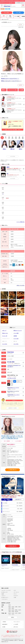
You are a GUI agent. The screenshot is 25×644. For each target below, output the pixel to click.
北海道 (9, 605)
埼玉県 (19, 610)
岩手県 (13, 607)
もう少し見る (13, 156)
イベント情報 (16, 333)
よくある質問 (16, 624)
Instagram (9, 381)
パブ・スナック (16, 592)
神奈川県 (17, 611)
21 (12, 138)
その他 (15, 597)
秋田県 (19, 607)
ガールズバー (16, 596)
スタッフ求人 (18, 13)
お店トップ (4, 331)
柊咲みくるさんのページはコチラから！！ (11, 81)
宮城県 (16, 607)
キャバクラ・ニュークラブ (6, 590)
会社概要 (4, 627)
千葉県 (9, 611)
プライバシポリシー (17, 622)
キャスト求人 (7, 13)
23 (19, 138)
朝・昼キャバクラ (5, 592)
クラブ (15, 590)
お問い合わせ (16, 627)
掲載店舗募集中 (5, 624)
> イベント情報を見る (20, 222)
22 (16, 138)
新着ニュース (12, 3)
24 (23, 138)
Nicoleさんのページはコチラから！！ (10, 79)
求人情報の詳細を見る (13, 470)
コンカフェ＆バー (5, 599)
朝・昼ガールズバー (5, 597)
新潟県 (9, 613)
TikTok (9, 384)
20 (9, 138)
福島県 (13, 608)
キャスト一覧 (5, 336)
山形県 (9, 608)
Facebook (15, 381)
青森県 (9, 607)
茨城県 (9, 610)
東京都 (13, 611)
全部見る (13, 617)
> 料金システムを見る (20, 285)
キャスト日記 (16, 339)
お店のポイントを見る (13, 408)
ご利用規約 (4, 622)
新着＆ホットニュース (18, 331)
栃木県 (13, 610)
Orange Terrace (7, 6)
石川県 (16, 613)
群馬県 (16, 610)
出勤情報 (15, 336)
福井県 (19, 613)
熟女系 (3, 594)
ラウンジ (15, 594)
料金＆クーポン (5, 333)
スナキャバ (3, 596)
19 (6, 138)
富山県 (13, 613)
